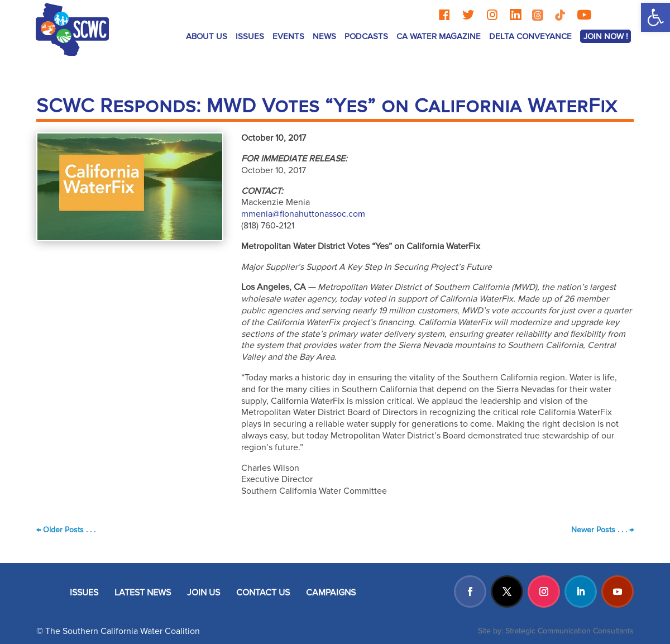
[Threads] (538, 15)
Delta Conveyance (530, 36)
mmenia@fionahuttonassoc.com (303, 214)
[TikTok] (560, 15)
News (324, 36)
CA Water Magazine (439, 36)
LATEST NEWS (143, 593)
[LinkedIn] (515, 15)
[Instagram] (492, 15)
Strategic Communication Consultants (569, 631)
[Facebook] (444, 15)
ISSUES (250, 36)
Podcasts (366, 36)
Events (288, 36)
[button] (655, 17)
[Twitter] (468, 15)
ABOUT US (207, 36)
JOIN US (204, 593)
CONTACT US (263, 593)
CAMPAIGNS (331, 593)
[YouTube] (584, 15)
